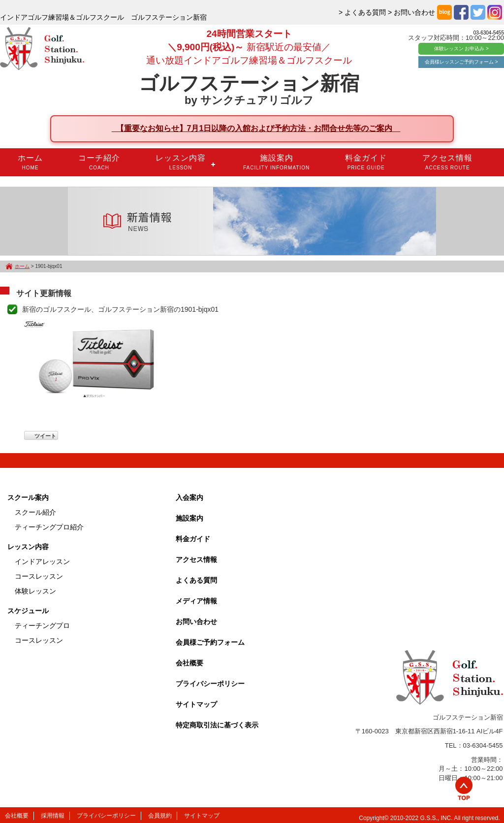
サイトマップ (196, 704)
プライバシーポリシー (210, 684)
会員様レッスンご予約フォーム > (461, 62)
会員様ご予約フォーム (210, 642)
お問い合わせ (196, 622)
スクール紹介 (35, 512)
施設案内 (276, 162)
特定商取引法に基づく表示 (217, 725)
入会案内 (189, 497)
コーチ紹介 (99, 162)
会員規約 (160, 816)
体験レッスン (35, 591)
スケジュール (28, 611)
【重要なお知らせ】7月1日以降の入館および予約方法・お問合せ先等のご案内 (256, 128)
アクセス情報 (447, 162)
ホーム (30, 162)
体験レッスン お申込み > (461, 49)
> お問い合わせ (411, 12)
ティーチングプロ (42, 625)
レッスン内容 (181, 162)
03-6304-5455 (489, 33)
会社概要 (189, 663)
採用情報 (53, 816)
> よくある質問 (362, 12)
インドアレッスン (42, 561)
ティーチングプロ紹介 (49, 527)
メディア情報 (196, 601)
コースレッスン (39, 576)
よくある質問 (196, 580)
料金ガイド (366, 162)
